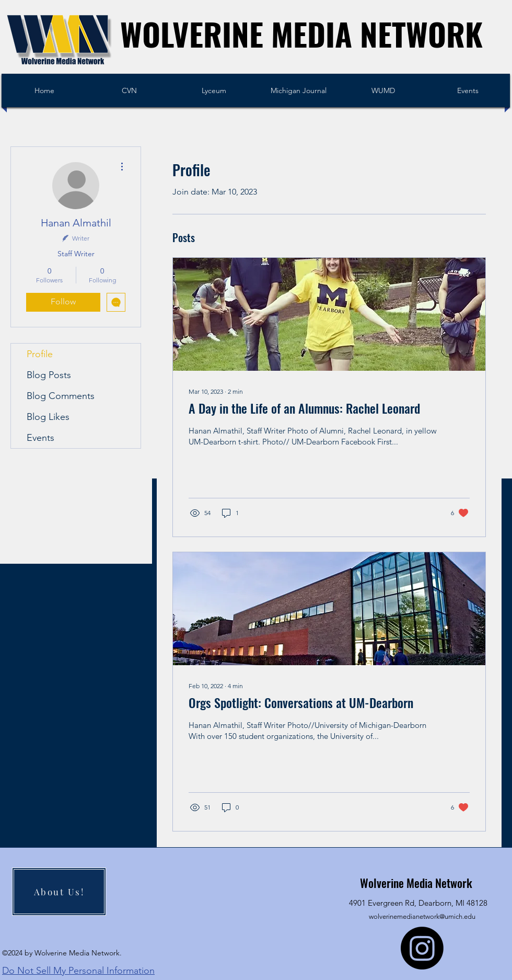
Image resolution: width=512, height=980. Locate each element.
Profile (40, 354)
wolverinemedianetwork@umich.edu (422, 916)
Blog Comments (61, 396)
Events (40, 438)
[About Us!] (59, 892)
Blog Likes (48, 417)
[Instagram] (422, 948)
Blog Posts (49, 375)
